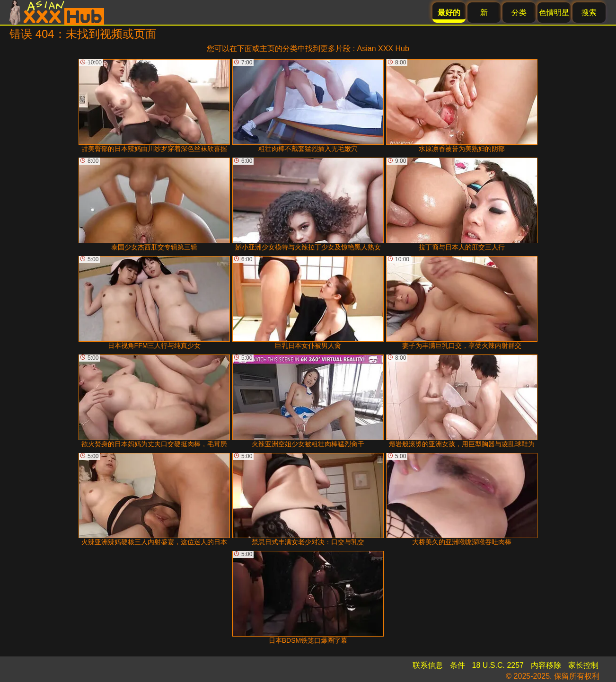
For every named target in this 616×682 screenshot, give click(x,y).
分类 (519, 13)
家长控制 (583, 665)
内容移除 (546, 665)
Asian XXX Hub (383, 49)
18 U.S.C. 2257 (498, 665)
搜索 (589, 13)
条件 (458, 665)
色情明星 (554, 13)
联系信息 (428, 665)
